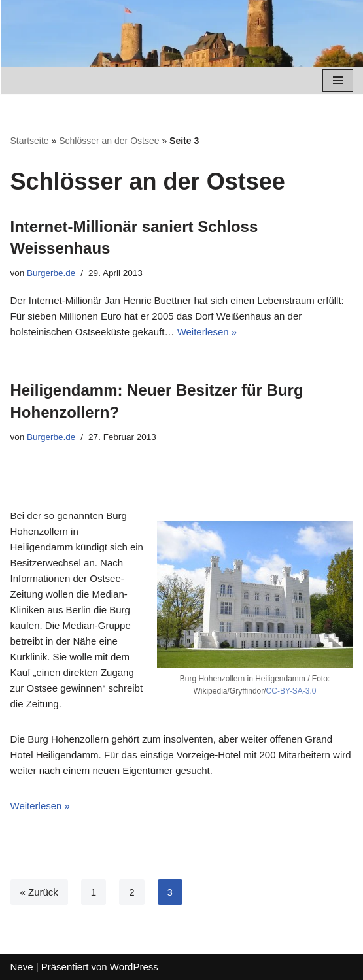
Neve (22, 967)
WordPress (134, 967)
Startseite (30, 141)
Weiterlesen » (207, 332)
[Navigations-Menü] (338, 80)
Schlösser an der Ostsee (109, 141)
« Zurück (39, 892)
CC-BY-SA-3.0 (291, 691)
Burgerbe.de (51, 273)
